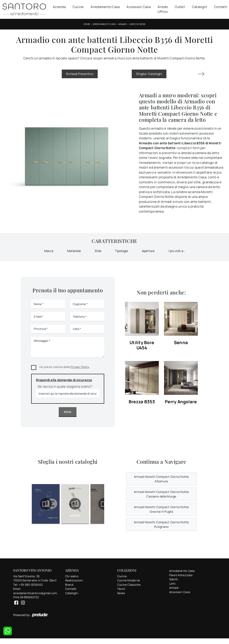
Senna (181, 343)
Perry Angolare (181, 402)
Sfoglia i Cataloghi (149, 74)
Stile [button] (98, 251)
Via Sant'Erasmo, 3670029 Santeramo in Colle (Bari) (35, 578)
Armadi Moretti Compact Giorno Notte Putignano (161, 524)
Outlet (180, 7)
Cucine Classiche (129, 585)
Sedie (121, 593)
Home (87, 24)
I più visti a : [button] (177, 251)
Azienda (59, 7)
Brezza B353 (142, 402)
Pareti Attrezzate (181, 575)
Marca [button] (49, 251)
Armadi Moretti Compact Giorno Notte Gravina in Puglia (161, 509)
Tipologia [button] (121, 251)
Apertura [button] (148, 251)
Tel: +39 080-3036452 (28, 585)
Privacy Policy (80, 367)
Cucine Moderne (129, 580)
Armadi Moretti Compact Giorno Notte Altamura (161, 479)
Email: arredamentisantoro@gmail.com (35, 591)
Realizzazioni (74, 580)
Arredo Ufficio (163, 9)
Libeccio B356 (137, 24)
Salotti (174, 579)
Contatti (221, 7)
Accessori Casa (139, 7)
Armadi (123, 24)
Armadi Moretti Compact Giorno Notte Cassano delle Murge (161, 494)
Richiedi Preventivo (80, 74)
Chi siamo (72, 576)
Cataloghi (200, 7)
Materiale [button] (74, 251)
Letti (172, 584)
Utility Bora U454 (142, 345)
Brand (69, 585)
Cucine (78, 7)
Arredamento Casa (105, 7)
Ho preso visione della (64, 367)
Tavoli (121, 589)
